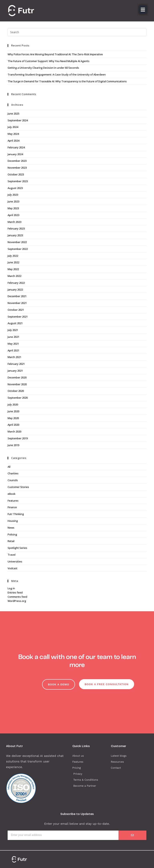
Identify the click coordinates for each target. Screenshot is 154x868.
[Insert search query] (77, 32)
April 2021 (13, 350)
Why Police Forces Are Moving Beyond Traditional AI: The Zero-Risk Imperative (55, 54)
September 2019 (18, 438)
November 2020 (17, 384)
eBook (12, 494)
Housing (13, 521)
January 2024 (15, 154)
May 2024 (13, 134)
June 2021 (13, 337)
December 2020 (17, 377)
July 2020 (13, 404)
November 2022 (17, 242)
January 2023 (15, 235)
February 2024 (16, 147)
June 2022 (13, 262)
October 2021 (16, 310)
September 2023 (18, 181)
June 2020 (13, 411)
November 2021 (17, 303)
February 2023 (16, 228)
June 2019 (13, 445)
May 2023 (13, 208)
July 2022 (13, 256)
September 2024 (18, 120)
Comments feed (17, 597)
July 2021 (13, 330)
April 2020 (13, 425)
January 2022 (15, 290)
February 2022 (16, 283)
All (9, 467)
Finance (12, 507)
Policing (12, 534)
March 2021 (14, 357)
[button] (143, 10)
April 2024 (13, 141)
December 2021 (17, 296)
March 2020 (14, 431)
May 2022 (13, 269)
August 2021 (15, 323)
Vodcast (13, 568)
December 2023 (17, 161)
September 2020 (18, 398)
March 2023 (14, 222)
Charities (13, 473)
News (11, 528)
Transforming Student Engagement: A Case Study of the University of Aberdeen (57, 74)
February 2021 (16, 364)
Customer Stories (18, 487)
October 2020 (16, 391)
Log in (11, 588)
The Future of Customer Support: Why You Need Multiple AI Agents (49, 61)
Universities (15, 561)
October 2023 (16, 174)
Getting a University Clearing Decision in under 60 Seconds (43, 68)
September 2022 (18, 249)
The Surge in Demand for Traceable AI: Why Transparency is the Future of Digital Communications (67, 81)
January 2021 (15, 371)
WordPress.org (17, 601)
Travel (12, 555)
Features (13, 501)
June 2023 (13, 201)
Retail (11, 541)
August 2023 (15, 188)
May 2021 (13, 344)
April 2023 (13, 215)
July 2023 (13, 195)
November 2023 (17, 168)
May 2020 (13, 418)
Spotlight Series (17, 548)
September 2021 (18, 317)
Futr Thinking (16, 514)
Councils (13, 480)
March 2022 (14, 276)
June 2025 (13, 114)
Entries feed (15, 592)
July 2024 (13, 127)
